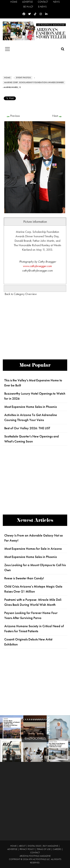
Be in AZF (28, 7)
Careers (57, 849)
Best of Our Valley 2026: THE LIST (27, 428)
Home (14, 2)
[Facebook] (24, 14)
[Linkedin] (46, 14)
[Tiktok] (35, 14)
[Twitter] (29, 14)
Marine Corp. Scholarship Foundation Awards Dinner (34, 82)
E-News (42, 7)
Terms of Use (44, 849)
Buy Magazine (51, 846)
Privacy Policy (27, 849)
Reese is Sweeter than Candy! (24, 578)
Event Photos (24, 78)
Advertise (27, 2)
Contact (43, 2)
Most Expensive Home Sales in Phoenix (31, 407)
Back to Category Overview (21, 294)
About (22, 846)
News (56, 2)
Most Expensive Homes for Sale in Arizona (33, 549)
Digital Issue (34, 846)
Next (55, 116)
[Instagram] (41, 14)
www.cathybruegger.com (37, 266)
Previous (15, 116)
